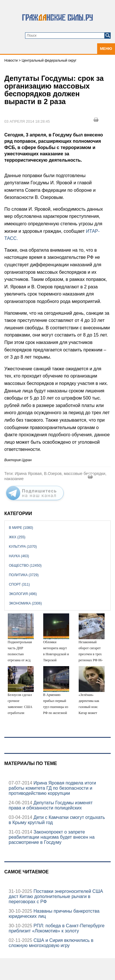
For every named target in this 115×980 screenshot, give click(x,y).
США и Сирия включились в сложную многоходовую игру (51, 943)
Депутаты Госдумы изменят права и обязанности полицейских (51, 805)
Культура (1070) (23, 547)
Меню (106, 49)
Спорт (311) (19, 584)
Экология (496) (23, 594)
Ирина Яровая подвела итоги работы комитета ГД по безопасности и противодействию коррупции (52, 788)
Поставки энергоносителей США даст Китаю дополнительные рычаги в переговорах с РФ (56, 896)
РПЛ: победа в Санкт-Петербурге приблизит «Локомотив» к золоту (57, 928)
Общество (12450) (25, 566)
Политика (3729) (24, 575)
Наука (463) (19, 556)
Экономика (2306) (25, 603)
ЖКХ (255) (17, 537)
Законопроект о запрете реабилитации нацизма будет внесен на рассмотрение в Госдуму (52, 837)
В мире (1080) (21, 528)
